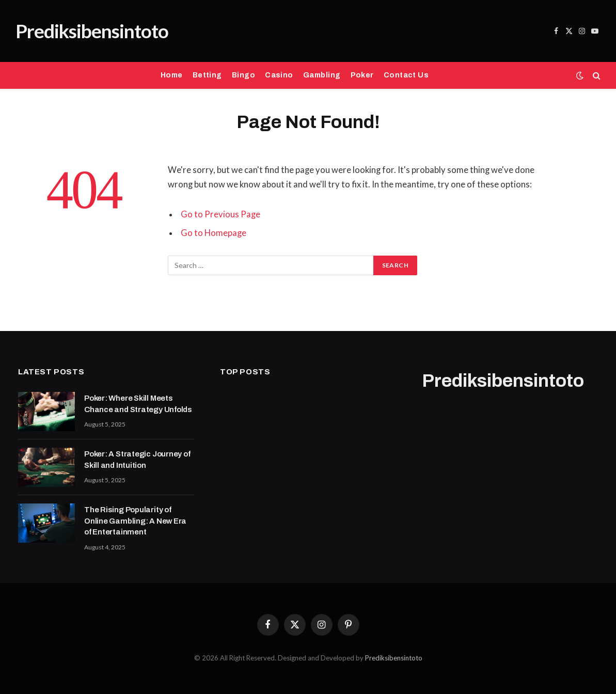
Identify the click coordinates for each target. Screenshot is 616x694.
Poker (362, 75)
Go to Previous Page (220, 214)
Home (172, 75)
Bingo (243, 75)
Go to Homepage (214, 233)
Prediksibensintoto (394, 658)
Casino (279, 75)
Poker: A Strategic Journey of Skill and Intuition (137, 459)
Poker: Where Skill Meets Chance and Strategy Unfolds (138, 404)
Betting (207, 75)
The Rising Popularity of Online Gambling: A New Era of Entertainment (135, 521)
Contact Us (406, 75)
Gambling (322, 75)
